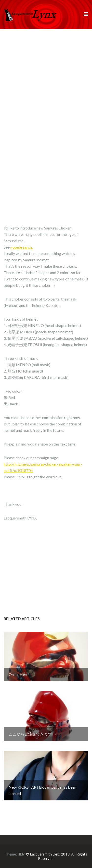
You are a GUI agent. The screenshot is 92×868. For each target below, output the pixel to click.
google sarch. (21, 247)
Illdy (21, 854)
